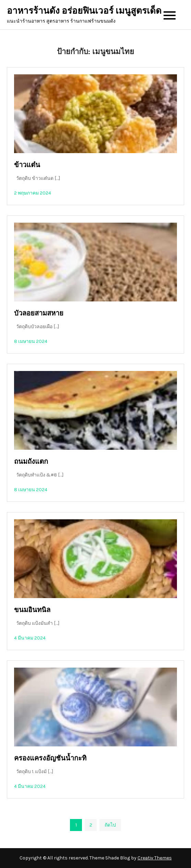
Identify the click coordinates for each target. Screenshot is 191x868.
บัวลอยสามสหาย (39, 313)
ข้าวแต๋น (27, 165)
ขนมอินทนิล (32, 610)
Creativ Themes (155, 858)
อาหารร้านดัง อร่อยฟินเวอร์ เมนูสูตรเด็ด (84, 11)
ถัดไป (110, 825)
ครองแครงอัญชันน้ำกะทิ (50, 758)
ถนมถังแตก (31, 462)
